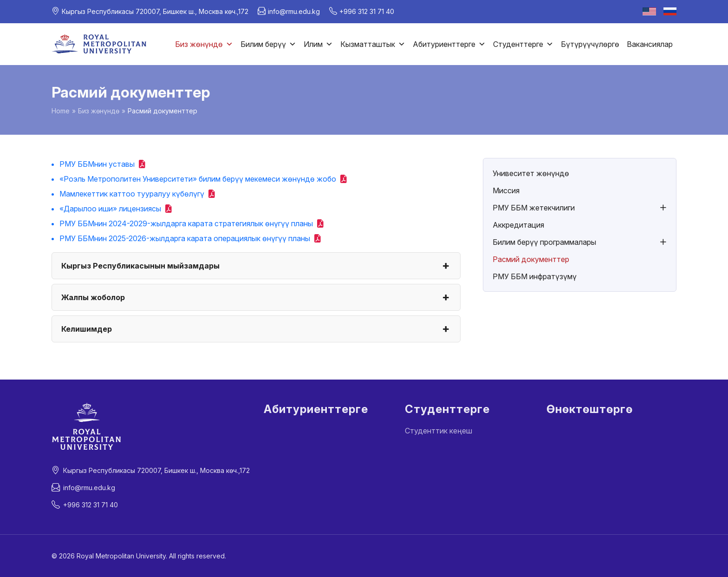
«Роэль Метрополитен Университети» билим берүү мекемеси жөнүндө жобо (198, 179)
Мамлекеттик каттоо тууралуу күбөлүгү (132, 194)
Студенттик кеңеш (439, 431)
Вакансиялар (650, 44)
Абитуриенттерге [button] (449, 44)
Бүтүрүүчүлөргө (590, 44)
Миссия (506, 190)
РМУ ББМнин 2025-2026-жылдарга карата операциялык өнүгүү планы (185, 238)
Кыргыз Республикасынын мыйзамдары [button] (256, 266)
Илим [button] (318, 44)
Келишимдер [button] (256, 329)
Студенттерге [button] (523, 44)
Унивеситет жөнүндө (531, 173)
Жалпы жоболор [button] (256, 297)
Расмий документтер (531, 259)
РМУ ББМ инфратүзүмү (535, 276)
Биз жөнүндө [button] (204, 44)
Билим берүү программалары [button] (544, 242)
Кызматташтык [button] (373, 44)
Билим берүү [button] (268, 44)
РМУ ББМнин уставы (97, 164)
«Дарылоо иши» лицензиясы (110, 209)
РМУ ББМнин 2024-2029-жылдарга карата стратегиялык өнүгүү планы (186, 223)
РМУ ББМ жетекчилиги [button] (534, 208)
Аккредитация (518, 225)
